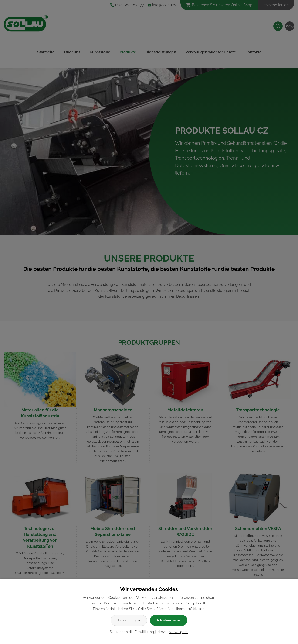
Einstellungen (129, 620)
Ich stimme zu (169, 620)
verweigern (179, 632)
